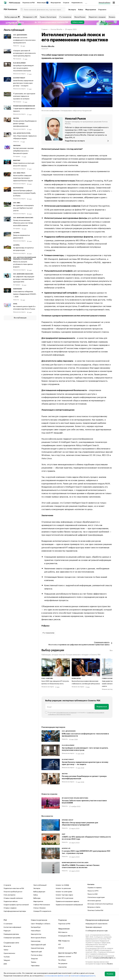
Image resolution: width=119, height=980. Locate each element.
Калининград (36, 941)
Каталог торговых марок (64, 895)
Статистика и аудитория (96, 897)
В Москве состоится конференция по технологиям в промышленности (24, 40)
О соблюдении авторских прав (97, 930)
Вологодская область (38, 937)
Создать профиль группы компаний (16, 904)
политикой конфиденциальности (83, 975)
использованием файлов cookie (57, 975)
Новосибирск (36, 930)
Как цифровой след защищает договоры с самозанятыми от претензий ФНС (24, 279)
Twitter (6, 949)
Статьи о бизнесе (39, 908)
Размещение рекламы (11, 934)
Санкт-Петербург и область (41, 923)
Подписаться (102, 707)
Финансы (112, 17)
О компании (8, 923)
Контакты (91, 884)
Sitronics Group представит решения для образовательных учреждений (80, 824)
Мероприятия (56, 3)
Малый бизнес (80, 17)
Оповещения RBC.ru (65, 935)
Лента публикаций (14, 30)
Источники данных (94, 900)
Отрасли (66, 3)
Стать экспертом (9, 895)
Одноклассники (9, 953)
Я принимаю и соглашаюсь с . (76, 713)
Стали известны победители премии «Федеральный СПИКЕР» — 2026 (25, 294)
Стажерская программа (12, 937)
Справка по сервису (95, 887)
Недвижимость (77, 3)
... (86, 2)
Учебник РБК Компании (42, 904)
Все (111, 650)
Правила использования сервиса (67, 901)
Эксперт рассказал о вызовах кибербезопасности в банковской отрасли (23, 151)
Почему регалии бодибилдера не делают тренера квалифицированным (84, 777)
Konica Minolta (56, 29)
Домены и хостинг (65, 956)
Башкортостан (36, 934)
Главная (45, 29)
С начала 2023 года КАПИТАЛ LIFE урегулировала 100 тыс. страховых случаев (86, 852)
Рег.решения (63, 963)
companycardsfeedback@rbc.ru (104, 958)
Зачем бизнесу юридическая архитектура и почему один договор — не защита (23, 83)
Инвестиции (43, 3)
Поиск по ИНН (93, 894)
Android (61, 948)
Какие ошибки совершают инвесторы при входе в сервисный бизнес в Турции (23, 178)
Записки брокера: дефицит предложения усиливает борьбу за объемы (24, 193)
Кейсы (81, 10)
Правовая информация (94, 927)
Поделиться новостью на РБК (14, 888)
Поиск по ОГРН (93, 891)
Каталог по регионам (63, 888)
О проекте (102, 10)
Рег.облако (62, 960)
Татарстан (34, 958)
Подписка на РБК (29, 3)
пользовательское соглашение (66, 712)
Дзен (5, 963)
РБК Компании (15, 3)
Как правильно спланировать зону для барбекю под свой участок (23, 208)
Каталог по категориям (64, 891)
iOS (59, 944)
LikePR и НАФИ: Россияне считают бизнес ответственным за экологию (81, 866)
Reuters (110, 963)
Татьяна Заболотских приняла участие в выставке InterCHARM (84, 802)
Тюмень (34, 962)
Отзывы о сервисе (10, 908)
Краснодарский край (38, 944)
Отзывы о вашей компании (13, 898)
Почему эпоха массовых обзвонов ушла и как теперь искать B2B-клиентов (23, 223)
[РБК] (5, 3)
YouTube (7, 956)
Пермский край (36, 951)
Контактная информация (12, 927)
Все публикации (20, 318)
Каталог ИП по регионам (64, 898)
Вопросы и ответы (94, 907)
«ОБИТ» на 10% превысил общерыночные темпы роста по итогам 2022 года (86, 838)
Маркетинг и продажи (97, 17)
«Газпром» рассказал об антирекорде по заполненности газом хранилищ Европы (24, 53)
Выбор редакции (12, 17)
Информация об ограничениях (97, 923)
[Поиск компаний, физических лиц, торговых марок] (43, 9)
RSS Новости (63, 932)
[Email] (69, 707)
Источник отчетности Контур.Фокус (100, 904)
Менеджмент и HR (30, 17)
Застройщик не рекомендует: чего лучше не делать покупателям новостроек (24, 68)
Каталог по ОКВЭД (62, 885)
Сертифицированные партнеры (15, 911)
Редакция (7, 930)
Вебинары (37, 898)
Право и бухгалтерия (48, 17)
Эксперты (72, 10)
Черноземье (35, 965)
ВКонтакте (7, 946)
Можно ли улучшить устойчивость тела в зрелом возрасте (23, 264)
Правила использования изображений (69, 904)
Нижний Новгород (37, 948)
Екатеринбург (36, 927)
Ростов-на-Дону (37, 955)
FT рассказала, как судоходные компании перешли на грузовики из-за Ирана (24, 96)
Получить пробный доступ (13, 891)
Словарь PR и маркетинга (42, 911)
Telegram (7, 960)
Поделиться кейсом (11, 901)
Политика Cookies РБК (95, 910)
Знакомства (62, 967)
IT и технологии (65, 17)
